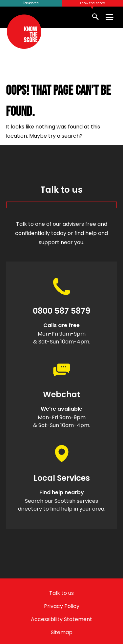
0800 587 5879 (61, 311)
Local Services (62, 478)
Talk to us (61, 593)
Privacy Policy (62, 606)
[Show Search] (96, 17)
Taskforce (31, 3)
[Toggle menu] (109, 17)
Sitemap (62, 632)
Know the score (92, 3)
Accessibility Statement (61, 619)
